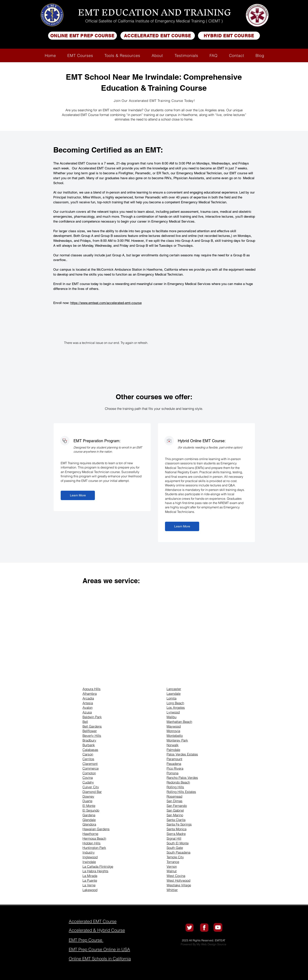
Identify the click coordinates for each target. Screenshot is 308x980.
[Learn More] (78, 495)
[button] (80, 55)
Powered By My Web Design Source (203, 944)
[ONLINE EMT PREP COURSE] (82, 36)
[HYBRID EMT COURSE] (229, 36)
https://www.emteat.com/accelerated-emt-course (106, 303)
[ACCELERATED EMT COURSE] (158, 36)
